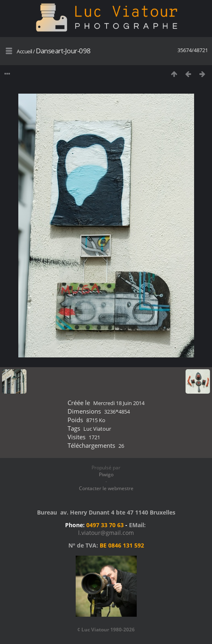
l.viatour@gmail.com (106, 533)
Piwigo (106, 474)
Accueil (24, 51)
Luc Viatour (97, 429)
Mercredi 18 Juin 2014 (119, 403)
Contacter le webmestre (106, 488)
